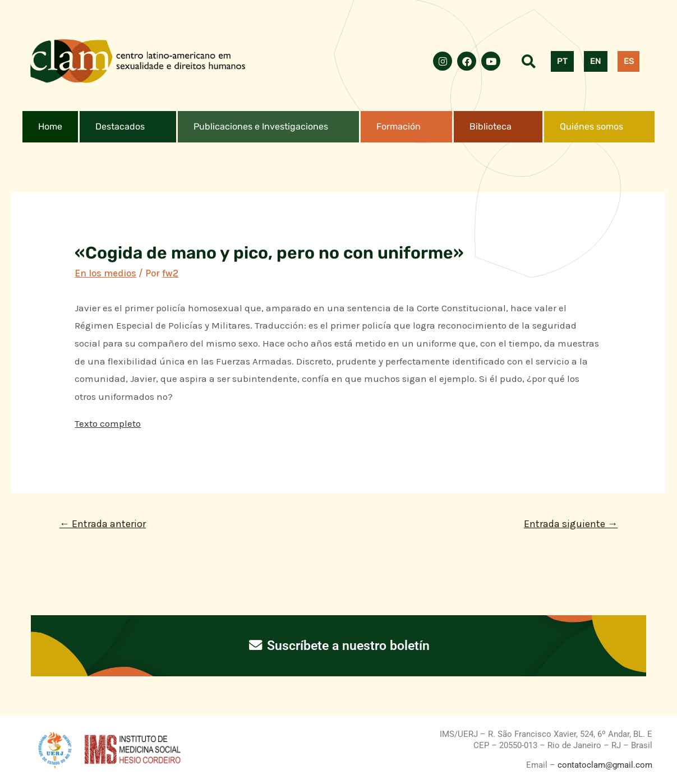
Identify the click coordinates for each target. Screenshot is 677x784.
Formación (399, 126)
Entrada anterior (103, 524)
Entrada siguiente (571, 524)
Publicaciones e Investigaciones (261, 126)
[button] (128, 127)
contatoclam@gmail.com (604, 765)
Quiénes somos (591, 126)
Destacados (120, 126)
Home (50, 126)
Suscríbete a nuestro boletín (339, 645)
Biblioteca (491, 126)
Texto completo (108, 423)
